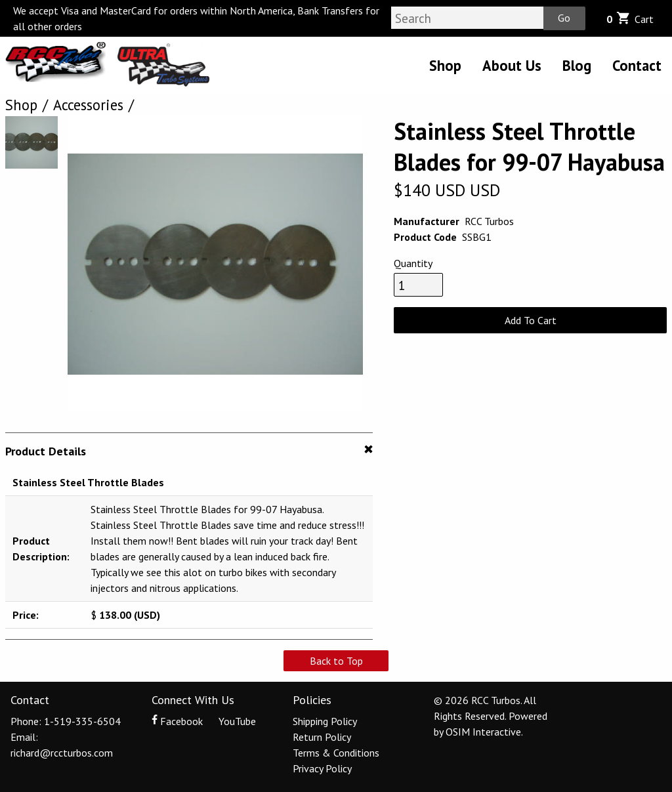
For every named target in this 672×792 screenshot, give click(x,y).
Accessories (88, 105)
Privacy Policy (322, 768)
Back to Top (336, 661)
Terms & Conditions (336, 753)
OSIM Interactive (483, 732)
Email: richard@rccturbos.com (62, 745)
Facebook (178, 721)
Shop (445, 65)
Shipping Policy (325, 721)
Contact (637, 65)
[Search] (467, 18)
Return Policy (322, 737)
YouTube (231, 721)
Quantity (413, 263)
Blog (577, 65)
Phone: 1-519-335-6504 (66, 721)
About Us (512, 65)
